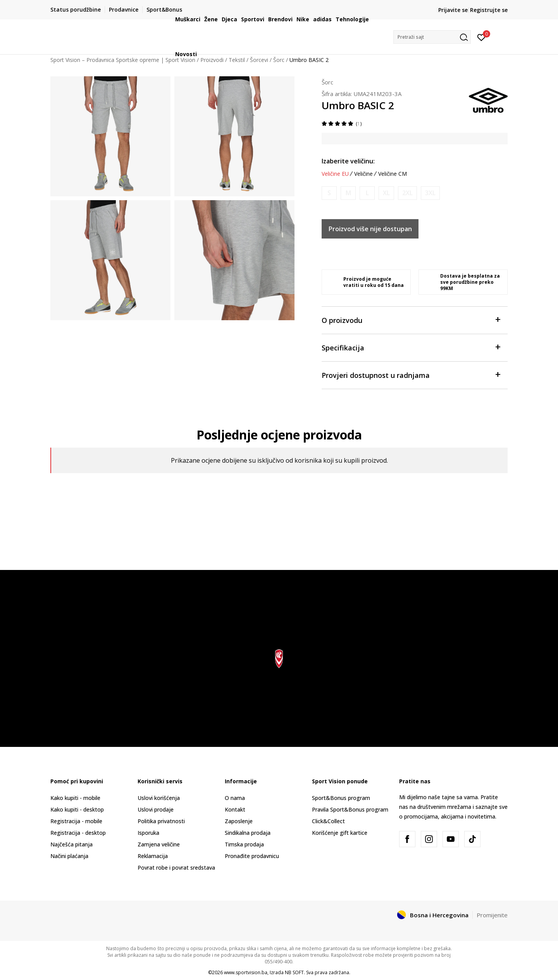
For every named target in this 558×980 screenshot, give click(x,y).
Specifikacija (411, 347)
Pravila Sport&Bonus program (350, 809)
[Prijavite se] (481, 37)
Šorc (327, 82)
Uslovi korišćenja (159, 798)
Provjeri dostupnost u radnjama (411, 375)
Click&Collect (328, 821)
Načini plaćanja (69, 856)
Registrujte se (489, 10)
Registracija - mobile (76, 821)
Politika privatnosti (161, 821)
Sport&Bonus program (341, 798)
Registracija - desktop (78, 833)
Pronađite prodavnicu (252, 856)
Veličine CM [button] (393, 174)
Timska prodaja (244, 844)
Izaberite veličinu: (348, 161)
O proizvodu (411, 320)
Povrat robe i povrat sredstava (176, 868)
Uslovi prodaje (156, 809)
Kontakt (235, 809)
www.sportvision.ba (246, 972)
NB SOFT (294, 972)
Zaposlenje (239, 821)
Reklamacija (153, 856)
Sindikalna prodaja (248, 833)
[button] (432, 37)
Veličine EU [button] (335, 174)
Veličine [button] (363, 174)
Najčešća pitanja (71, 844)
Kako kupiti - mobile (75, 798)
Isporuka (148, 833)
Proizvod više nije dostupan (370, 229)
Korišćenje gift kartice (340, 833)
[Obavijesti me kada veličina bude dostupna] (329, 193)
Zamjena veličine (159, 844)
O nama (235, 798)
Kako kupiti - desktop (77, 809)
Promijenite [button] (492, 915)
